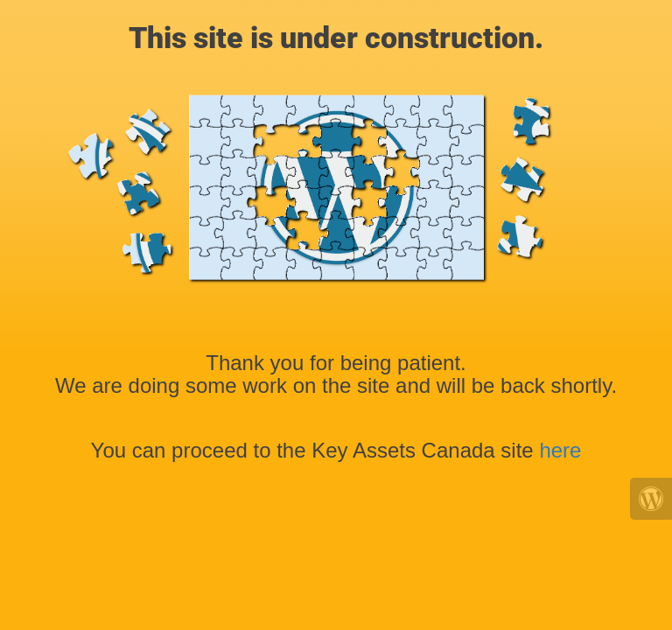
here (560, 450)
